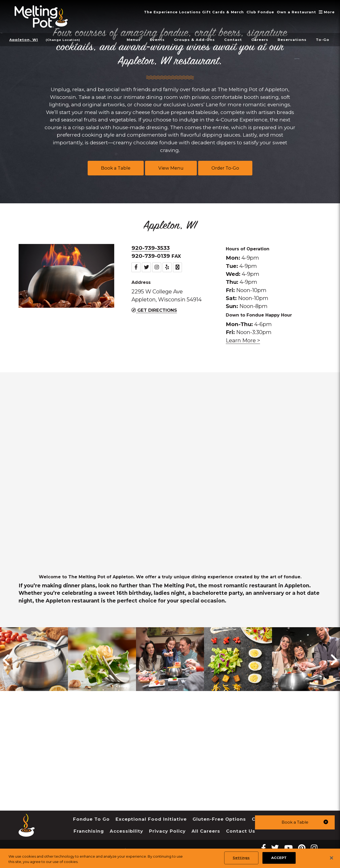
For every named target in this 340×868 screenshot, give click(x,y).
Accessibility (126, 831)
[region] (170, 858)
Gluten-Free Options (219, 819)
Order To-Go (225, 168)
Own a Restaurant (295, 12)
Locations (183, 12)
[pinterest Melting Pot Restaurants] (302, 848)
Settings (241, 858)
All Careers (206, 831)
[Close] (331, 858)
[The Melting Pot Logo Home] (41, 16)
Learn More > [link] (243, 340)
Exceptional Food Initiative (151, 819)
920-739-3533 (151, 248)
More (327, 12)
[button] (295, 822)
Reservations (291, 40)
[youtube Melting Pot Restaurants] (288, 848)
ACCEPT (279, 858)
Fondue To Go (91, 819)
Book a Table (116, 168)
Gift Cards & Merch (218, 12)
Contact (229, 40)
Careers (257, 40)
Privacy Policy (167, 831)
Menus (126, 40)
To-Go (322, 40)
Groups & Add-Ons (189, 40)
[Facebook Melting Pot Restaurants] (263, 848)
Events (150, 40)
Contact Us (241, 831)
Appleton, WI (24, 40)
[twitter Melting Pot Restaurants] (275, 848)
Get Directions (154, 310)
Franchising (89, 831)
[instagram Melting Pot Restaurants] (314, 848)
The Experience (152, 12)
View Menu (171, 168)
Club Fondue (257, 12)
